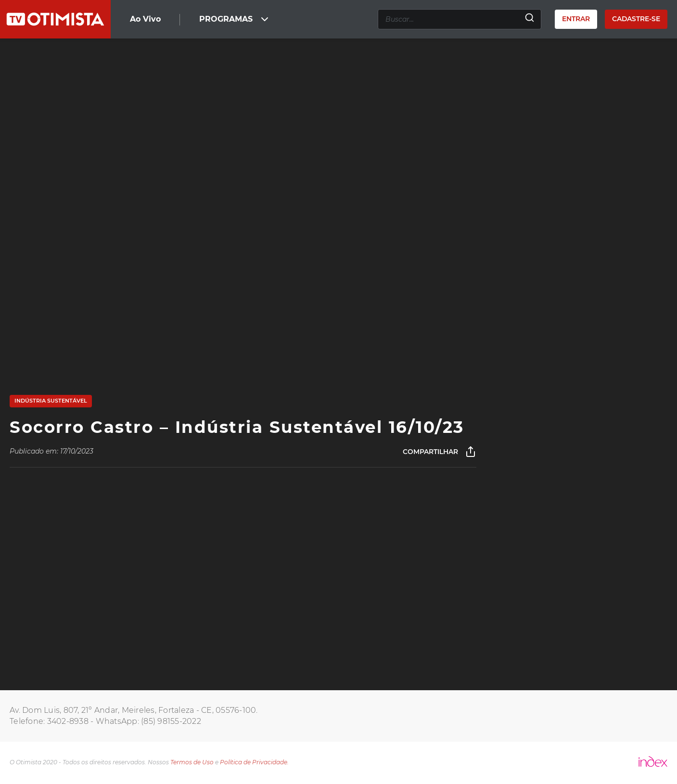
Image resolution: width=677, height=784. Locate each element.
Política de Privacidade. (254, 762)
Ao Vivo (145, 19)
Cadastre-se (636, 19)
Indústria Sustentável (51, 401)
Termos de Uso (192, 762)
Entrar (576, 19)
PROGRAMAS (235, 19)
